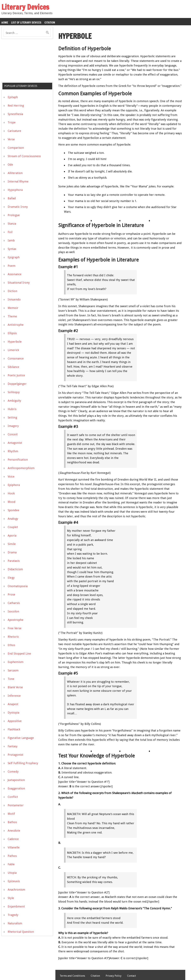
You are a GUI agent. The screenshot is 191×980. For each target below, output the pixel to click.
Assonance (15, 274)
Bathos (12, 822)
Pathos (12, 856)
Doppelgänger (17, 384)
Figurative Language (21, 738)
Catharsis (14, 603)
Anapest (13, 704)
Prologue (14, 215)
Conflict (13, 797)
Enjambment (16, 906)
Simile (12, 544)
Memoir (13, 308)
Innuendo (14, 299)
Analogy (13, 519)
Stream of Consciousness (24, 156)
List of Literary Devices (26, 22)
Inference (14, 696)
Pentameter (16, 805)
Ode (10, 165)
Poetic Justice (16, 375)
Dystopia (13, 713)
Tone (11, 679)
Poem (12, 266)
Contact (132, 976)
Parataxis (14, 561)
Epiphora (14, 485)
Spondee (13, 510)
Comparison (16, 148)
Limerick (13, 350)
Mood (12, 502)
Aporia (12, 535)
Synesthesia (15, 114)
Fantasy (13, 746)
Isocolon (13, 611)
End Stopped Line (19, 654)
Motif (11, 814)
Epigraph (14, 257)
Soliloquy (14, 392)
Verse (11, 139)
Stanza (12, 224)
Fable (11, 864)
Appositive (15, 721)
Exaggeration (16, 788)
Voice (11, 476)
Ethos (11, 645)
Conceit (13, 434)
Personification (18, 460)
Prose (11, 595)
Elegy (11, 578)
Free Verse (15, 628)
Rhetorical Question (21, 932)
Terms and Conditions (72, 976)
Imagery (13, 426)
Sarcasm (13, 670)
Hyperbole (15, 342)
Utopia (12, 873)
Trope (12, 122)
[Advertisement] (25, 62)
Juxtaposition (16, 780)
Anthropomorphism (21, 468)
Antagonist (15, 443)
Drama (12, 552)
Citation (50, 22)
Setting (12, 417)
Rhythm (13, 451)
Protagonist (15, 755)
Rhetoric (13, 637)
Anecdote (14, 831)
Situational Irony (19, 283)
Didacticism (15, 569)
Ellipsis (12, 333)
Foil (10, 232)
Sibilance (13, 367)
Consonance (16, 358)
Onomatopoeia (18, 586)
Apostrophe (16, 620)
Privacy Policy (114, 976)
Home (5, 22)
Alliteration (15, 173)
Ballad (12, 198)
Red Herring (16, 106)
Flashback (14, 729)
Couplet (13, 527)
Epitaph (13, 97)
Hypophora (15, 190)
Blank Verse (15, 687)
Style (11, 898)
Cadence (13, 839)
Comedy (13, 772)
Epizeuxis (14, 881)
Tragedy (13, 915)
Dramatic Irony (18, 207)
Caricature (14, 131)
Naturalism (15, 923)
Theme (12, 316)
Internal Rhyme (18, 181)
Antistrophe (16, 325)
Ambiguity (14, 401)
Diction (12, 291)
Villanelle (14, 847)
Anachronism (16, 890)
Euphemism (16, 662)
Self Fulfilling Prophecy (23, 763)
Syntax (12, 249)
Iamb (11, 240)
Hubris (12, 409)
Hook (11, 493)
